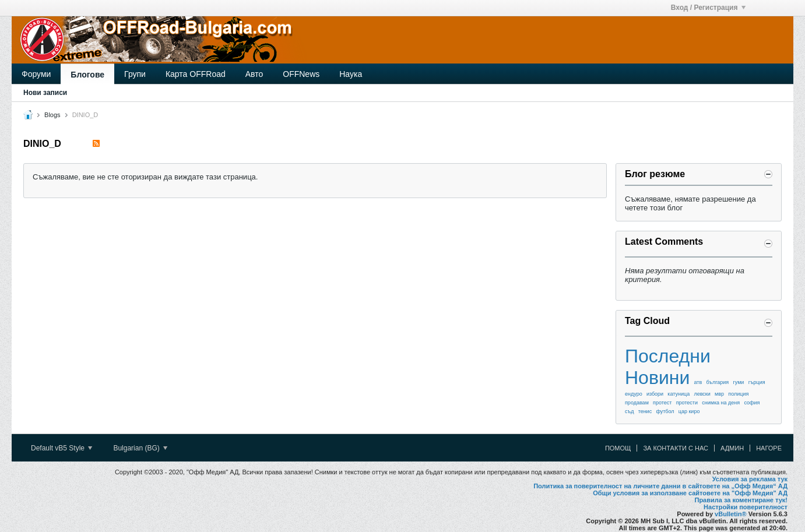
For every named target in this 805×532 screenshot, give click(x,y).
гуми (738, 382)
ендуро (634, 394)
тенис (645, 411)
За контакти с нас (676, 448)
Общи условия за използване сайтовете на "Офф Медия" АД (690, 493)
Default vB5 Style (61, 448)
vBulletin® (731, 514)
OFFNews (301, 74)
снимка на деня (721, 403)
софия (752, 403)
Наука (351, 74)
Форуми (36, 74)
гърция (757, 382)
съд (629, 411)
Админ (732, 448)
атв (698, 382)
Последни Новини (668, 367)
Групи (135, 74)
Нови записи (45, 93)
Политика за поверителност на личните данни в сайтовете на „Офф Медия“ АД (660, 486)
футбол (665, 411)
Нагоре (769, 448)
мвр (719, 394)
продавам (637, 403)
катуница (679, 394)
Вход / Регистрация (708, 8)
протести (687, 403)
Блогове (87, 75)
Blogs (52, 115)
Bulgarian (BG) (140, 448)
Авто (254, 74)
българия (718, 382)
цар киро (689, 411)
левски (702, 394)
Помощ (618, 448)
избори (655, 394)
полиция (738, 394)
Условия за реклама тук (750, 479)
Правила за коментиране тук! (741, 500)
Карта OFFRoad (196, 74)
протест (662, 403)
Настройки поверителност (746, 507)
